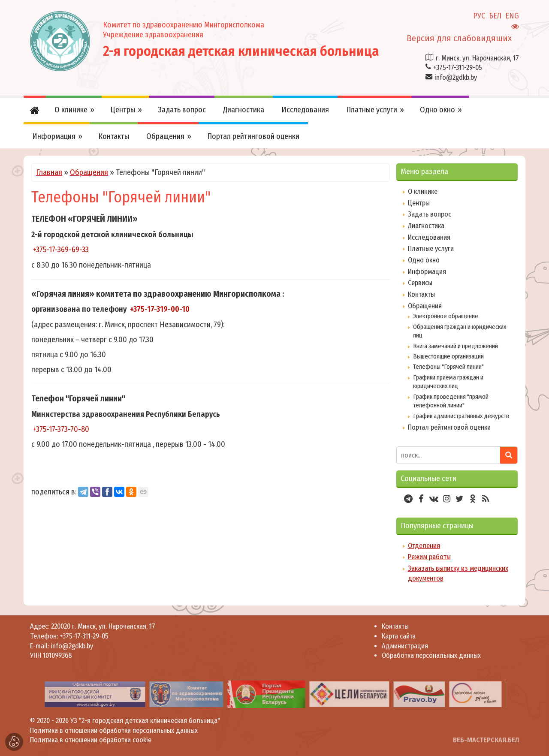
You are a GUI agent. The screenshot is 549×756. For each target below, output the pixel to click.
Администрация (405, 646)
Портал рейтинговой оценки (449, 427)
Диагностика (426, 226)
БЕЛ (495, 16)
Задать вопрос (430, 214)
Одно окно (424, 260)
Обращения (89, 172)
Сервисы (420, 283)
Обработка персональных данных (431, 655)
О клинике (423, 191)
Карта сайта (399, 636)
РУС (479, 16)
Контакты (421, 294)
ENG (512, 16)
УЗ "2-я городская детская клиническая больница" (145, 721)
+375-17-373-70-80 (61, 429)
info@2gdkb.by (456, 77)
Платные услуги (431, 248)
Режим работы (429, 557)
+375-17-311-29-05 (458, 68)
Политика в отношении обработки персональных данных (114, 730)
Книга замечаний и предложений (455, 346)
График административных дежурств (461, 416)
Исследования (429, 237)
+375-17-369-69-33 (61, 250)
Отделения (424, 546)
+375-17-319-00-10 (160, 309)
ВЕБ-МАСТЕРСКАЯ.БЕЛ (486, 740)
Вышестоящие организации (448, 356)
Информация (427, 272)
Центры (419, 203)
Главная (49, 172)
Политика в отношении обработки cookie (91, 740)
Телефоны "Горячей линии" (448, 367)
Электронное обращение (446, 316)
